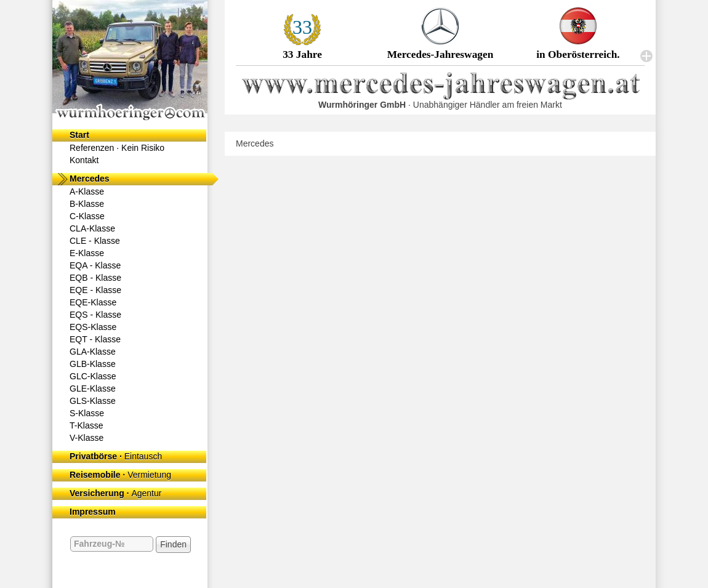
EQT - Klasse (95, 339)
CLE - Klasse (95, 241)
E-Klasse (87, 253)
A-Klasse (87, 191)
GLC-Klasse (93, 376)
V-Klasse (86, 438)
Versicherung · (115, 493)
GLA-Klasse (93, 352)
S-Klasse (87, 413)
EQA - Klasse (95, 265)
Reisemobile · (120, 475)
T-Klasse (86, 425)
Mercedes (90, 179)
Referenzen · (117, 148)
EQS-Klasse (93, 327)
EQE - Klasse (95, 290)
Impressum (93, 512)
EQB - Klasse (95, 278)
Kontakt (84, 160)
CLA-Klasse (92, 228)
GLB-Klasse (93, 364)
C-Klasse (87, 216)
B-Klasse (87, 204)
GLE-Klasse (93, 389)
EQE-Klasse (93, 302)
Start (79, 135)
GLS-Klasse (93, 401)
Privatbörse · (116, 456)
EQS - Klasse (95, 315)
